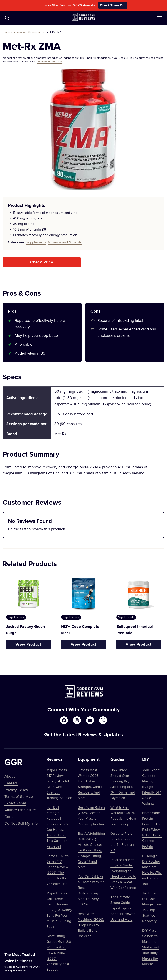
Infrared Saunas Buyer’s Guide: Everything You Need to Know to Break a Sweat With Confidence (123, 874)
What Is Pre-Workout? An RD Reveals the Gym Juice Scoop (123, 816)
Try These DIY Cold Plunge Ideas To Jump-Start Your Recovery (152, 907)
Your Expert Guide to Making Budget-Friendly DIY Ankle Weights (152, 787)
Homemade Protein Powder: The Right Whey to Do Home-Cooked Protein (152, 829)
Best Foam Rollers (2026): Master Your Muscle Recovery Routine (92, 816)
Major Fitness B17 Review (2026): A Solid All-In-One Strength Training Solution (59, 784)
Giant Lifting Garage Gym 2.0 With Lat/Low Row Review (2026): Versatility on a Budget (59, 953)
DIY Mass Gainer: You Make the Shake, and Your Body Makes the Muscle (151, 947)
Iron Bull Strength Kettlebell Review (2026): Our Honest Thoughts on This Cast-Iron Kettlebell (58, 827)
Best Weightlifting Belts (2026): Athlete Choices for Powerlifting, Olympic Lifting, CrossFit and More (91, 850)
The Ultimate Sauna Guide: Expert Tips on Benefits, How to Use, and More (123, 908)
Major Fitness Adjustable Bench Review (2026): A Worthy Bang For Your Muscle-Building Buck (59, 910)
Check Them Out (113, 5)
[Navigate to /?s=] (7, 18)
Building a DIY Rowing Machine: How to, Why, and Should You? (152, 870)
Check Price (42, 262)
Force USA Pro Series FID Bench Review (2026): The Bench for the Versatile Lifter (58, 870)
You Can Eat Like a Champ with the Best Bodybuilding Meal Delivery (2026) (91, 890)
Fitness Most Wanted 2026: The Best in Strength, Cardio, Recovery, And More (91, 784)
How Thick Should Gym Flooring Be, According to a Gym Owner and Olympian (123, 784)
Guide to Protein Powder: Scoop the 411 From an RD (123, 842)
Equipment (19, 32)
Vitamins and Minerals (65, 242)
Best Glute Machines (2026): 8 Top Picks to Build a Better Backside (91, 925)
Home (6, 32)
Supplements (37, 32)
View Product (28, 644)
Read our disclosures (50, 61)
